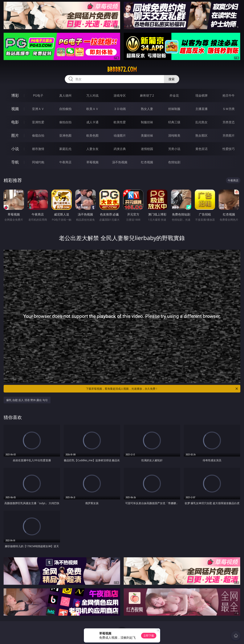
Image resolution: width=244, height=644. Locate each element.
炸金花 (174, 95)
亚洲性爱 (38, 122)
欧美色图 (92, 135)
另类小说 (174, 149)
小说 (15, 149)
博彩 (15, 95)
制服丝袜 (147, 122)
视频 (15, 109)
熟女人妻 (147, 109)
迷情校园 (147, 149)
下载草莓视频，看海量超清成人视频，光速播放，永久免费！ (162, 389)
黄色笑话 (201, 149)
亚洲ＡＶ (38, 109)
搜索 (172, 79)
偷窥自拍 (38, 135)
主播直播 (201, 109)
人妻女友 (92, 149)
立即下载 (149, 636)
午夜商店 (65, 162)
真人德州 (65, 95)
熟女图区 (201, 135)
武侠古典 (120, 149)
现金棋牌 (201, 95)
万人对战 (92, 95)
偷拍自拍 (65, 122)
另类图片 (229, 135)
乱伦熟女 (201, 122)
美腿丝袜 (147, 135)
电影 (15, 122)
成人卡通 (92, 122)
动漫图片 (120, 135)
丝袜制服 (174, 109)
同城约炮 (38, 162)
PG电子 (38, 95)
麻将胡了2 (147, 95)
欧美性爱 (120, 122)
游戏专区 (120, 95)
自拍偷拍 (65, 109)
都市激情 (38, 149)
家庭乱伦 (65, 149)
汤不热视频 (120, 162)
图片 (15, 135)
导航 (15, 162)
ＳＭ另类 (229, 109)
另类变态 (229, 122)
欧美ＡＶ (92, 109)
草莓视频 (92, 162)
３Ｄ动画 (120, 109)
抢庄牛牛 (229, 95)
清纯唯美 (174, 135)
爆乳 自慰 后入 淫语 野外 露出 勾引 (27, 400)
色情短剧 (174, 162)
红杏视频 (147, 162)
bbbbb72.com (122, 69)
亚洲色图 (65, 135)
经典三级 (174, 122)
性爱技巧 (229, 149)
